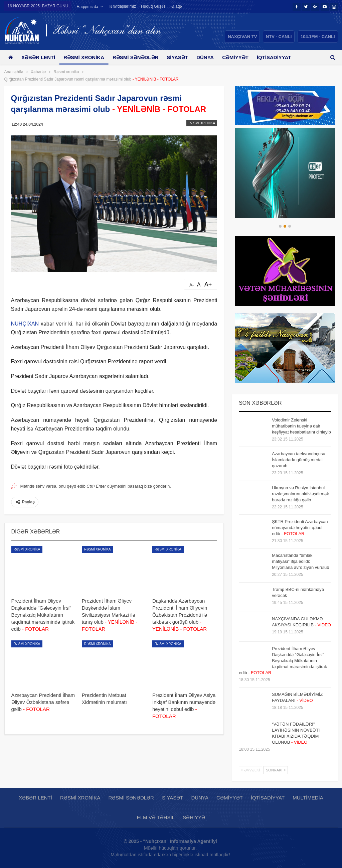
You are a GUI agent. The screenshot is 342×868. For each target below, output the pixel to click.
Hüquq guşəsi (154, 6)
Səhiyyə (194, 817)
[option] (285, 173)
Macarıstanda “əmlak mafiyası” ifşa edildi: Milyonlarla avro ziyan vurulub (300, 561)
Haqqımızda (87, 7)
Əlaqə (177, 6)
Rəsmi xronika (86, 57)
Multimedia (308, 798)
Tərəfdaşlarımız (122, 6)
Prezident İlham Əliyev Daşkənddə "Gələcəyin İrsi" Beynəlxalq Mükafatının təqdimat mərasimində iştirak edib (283, 661)
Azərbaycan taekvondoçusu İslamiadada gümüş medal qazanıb (298, 460)
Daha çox (278, 57)
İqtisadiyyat (268, 798)
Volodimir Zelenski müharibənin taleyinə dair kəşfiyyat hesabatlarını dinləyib (301, 426)
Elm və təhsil (156, 817)
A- (192, 285)
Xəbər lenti (40, 57)
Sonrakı (276, 770)
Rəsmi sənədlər (139, 57)
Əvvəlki (250, 770)
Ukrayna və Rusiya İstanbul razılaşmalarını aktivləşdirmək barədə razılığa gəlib (300, 494)
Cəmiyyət (243, 57)
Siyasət (182, 57)
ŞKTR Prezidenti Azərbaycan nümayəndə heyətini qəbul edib (300, 528)
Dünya (211, 57)
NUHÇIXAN (25, 324)
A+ (208, 284)
